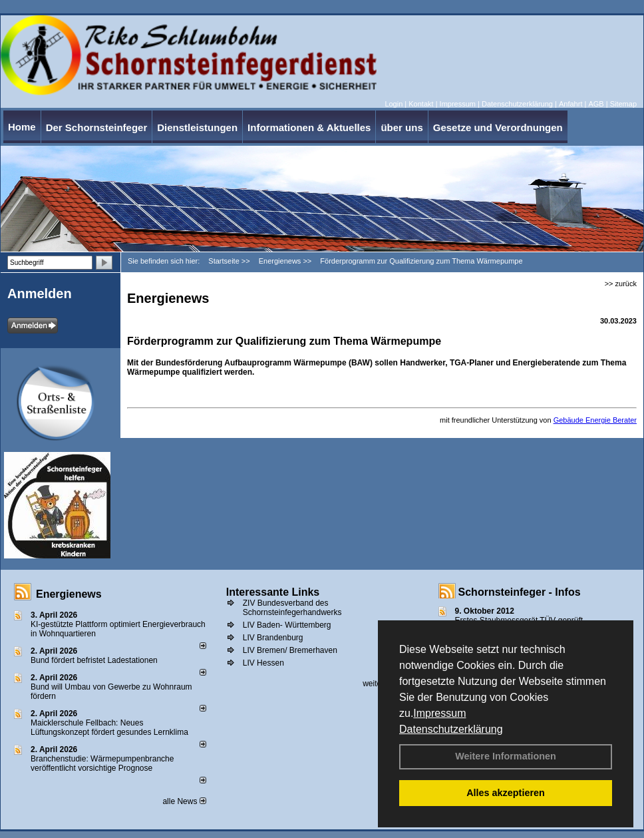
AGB (596, 104)
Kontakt (421, 104)
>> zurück (621, 284)
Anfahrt (570, 104)
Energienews (69, 594)
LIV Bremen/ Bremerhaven (290, 650)
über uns (402, 127)
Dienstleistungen (197, 127)
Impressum (439, 713)
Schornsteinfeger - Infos (520, 592)
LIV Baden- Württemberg (287, 625)
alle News (184, 801)
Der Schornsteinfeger (97, 127)
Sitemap (623, 104)
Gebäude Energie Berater (595, 420)
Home (22, 127)
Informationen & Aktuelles (309, 127)
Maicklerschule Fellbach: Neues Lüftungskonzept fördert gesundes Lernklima (109, 728)
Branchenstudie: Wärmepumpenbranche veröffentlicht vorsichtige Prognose (102, 763)
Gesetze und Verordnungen (498, 127)
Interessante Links (273, 592)
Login (394, 104)
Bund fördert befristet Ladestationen (94, 660)
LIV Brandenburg (273, 638)
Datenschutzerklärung (451, 729)
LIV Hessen (263, 663)
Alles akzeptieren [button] (506, 793)
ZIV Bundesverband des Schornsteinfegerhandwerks (292, 608)
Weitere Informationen (506, 756)
